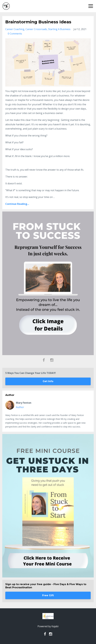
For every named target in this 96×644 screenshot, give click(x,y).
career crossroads (36, 29)
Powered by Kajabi (48, 626)
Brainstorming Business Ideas (38, 22)
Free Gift (48, 595)
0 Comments (15, 34)
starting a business (59, 29)
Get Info (48, 381)
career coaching (15, 29)
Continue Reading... (17, 204)
